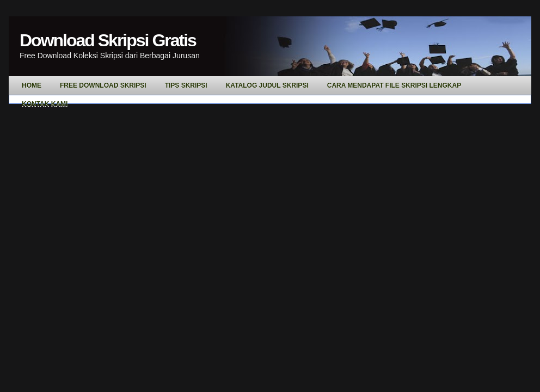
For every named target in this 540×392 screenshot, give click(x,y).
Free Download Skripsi (103, 85)
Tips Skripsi (186, 85)
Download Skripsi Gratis (108, 40)
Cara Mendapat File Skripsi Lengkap (394, 85)
